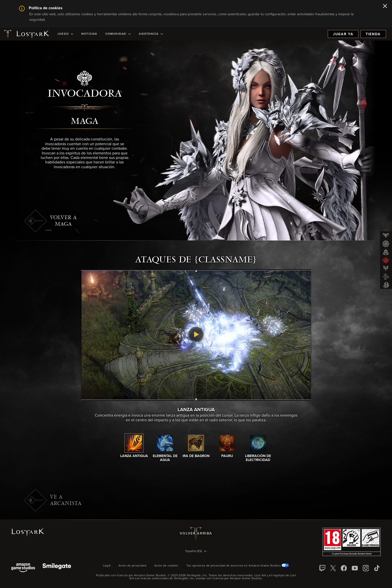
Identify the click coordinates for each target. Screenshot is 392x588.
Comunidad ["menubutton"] (118, 34)
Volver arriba (196, 534)
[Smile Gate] (57, 568)
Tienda (373, 34)
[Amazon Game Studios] (23, 568)
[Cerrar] (385, 6)
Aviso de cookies (166, 566)
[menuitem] (65, 34)
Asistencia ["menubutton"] (151, 34)
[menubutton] (196, 552)
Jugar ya (343, 34)
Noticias (89, 34)
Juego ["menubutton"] (65, 34)
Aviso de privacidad (132, 566)
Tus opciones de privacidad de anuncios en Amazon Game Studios (238, 566)
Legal (107, 566)
